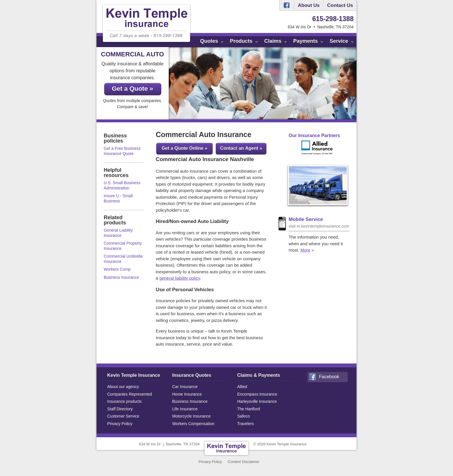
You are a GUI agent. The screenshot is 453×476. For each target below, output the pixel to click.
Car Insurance (185, 387)
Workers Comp (117, 269)
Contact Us (340, 5)
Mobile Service (306, 219)
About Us (309, 5)
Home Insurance (187, 394)
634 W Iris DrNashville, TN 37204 (169, 444)
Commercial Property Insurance (123, 246)
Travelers (246, 424)
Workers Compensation (193, 424)
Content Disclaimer (244, 462)
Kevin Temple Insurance (134, 375)
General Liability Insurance (118, 233)
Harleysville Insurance (257, 401)
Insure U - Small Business (118, 198)
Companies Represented (130, 394)
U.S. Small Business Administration (122, 185)
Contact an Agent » (241, 148)
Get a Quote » (132, 89)
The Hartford (249, 409)
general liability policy (180, 278)
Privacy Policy (120, 424)
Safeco (244, 416)
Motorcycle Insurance (191, 416)
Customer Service (123, 416)
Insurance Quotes (192, 375)
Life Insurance (185, 409)
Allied (242, 387)
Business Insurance (121, 277)
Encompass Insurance (257, 394)
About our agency (123, 387)
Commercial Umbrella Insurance (123, 259)
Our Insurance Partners (314, 135)
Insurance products (124, 401)
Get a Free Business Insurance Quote (122, 151)
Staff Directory (120, 409)
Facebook (287, 5)
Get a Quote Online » (184, 148)
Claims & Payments (259, 375)
